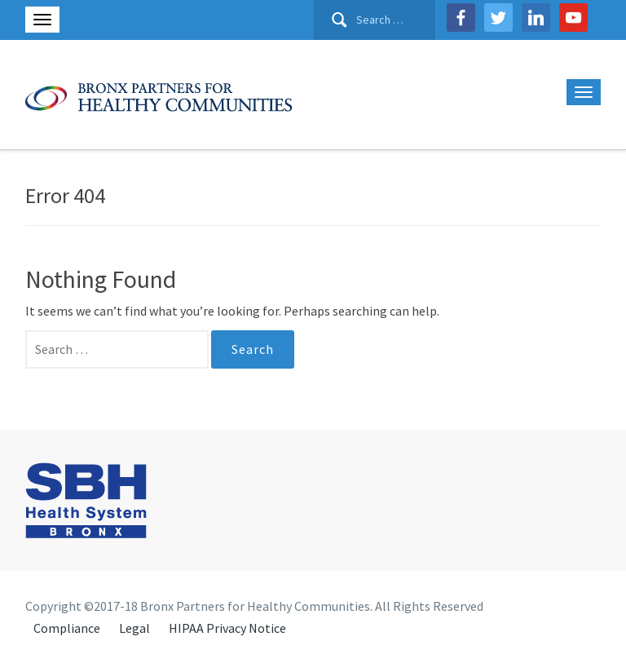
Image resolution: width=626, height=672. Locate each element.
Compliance (67, 628)
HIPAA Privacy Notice (227, 628)
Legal (134, 628)
